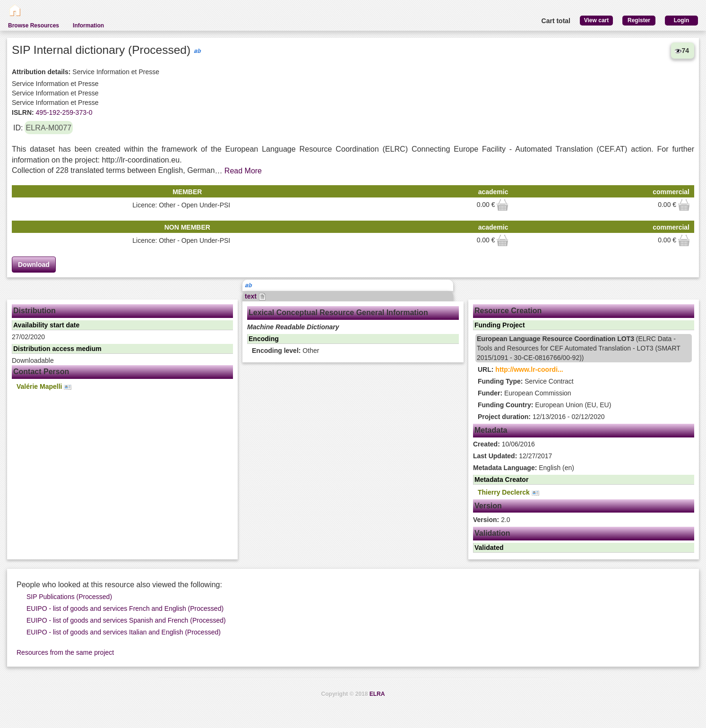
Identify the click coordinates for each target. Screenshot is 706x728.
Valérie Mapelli (44, 387)
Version (488, 506)
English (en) (524, 468)
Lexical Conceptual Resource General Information (338, 313)
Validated (489, 548)
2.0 (492, 520)
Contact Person (41, 372)
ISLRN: (23, 112)
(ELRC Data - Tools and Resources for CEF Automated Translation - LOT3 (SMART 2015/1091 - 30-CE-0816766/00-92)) (579, 348)
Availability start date (46, 325)
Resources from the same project (65, 652)
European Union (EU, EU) (544, 405)
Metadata (491, 430)
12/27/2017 (512, 456)
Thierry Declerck (508, 492)
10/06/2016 (504, 444)
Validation (492, 533)
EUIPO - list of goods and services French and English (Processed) (125, 608)
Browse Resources (34, 26)
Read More (243, 171)
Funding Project (500, 325)
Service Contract (526, 381)
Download (34, 265)
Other (285, 351)
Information (88, 26)
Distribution (34, 311)
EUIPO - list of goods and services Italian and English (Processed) (124, 632)
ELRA (377, 694)
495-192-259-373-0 (63, 112)
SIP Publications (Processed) (69, 597)
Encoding (264, 339)
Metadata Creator (501, 480)
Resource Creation (508, 311)
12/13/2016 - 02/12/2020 (541, 417)
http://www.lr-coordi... (529, 369)
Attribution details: (41, 72)
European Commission (525, 393)
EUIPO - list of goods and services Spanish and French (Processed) (126, 620)
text (255, 296)
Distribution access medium (57, 349)
